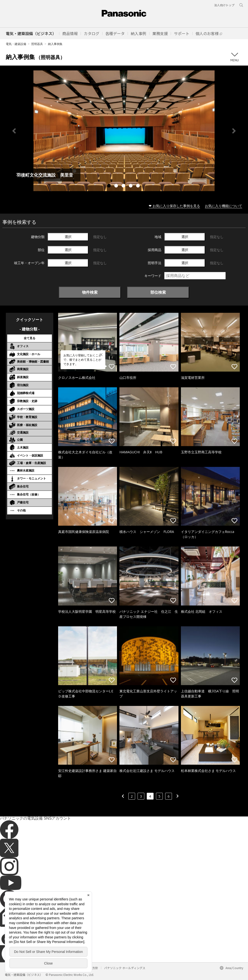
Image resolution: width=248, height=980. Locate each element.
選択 (68, 237)
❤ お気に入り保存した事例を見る (174, 206)
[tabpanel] (124, 131)
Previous (14, 131)
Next (234, 131)
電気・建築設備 (16, 44)
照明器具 (37, 44)
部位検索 (158, 292)
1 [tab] (109, 186)
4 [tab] (131, 186)
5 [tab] (139, 186)
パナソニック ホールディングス (125, 968)
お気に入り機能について (224, 206)
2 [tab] (117, 186)
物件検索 (90, 292)
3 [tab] (124, 186)
